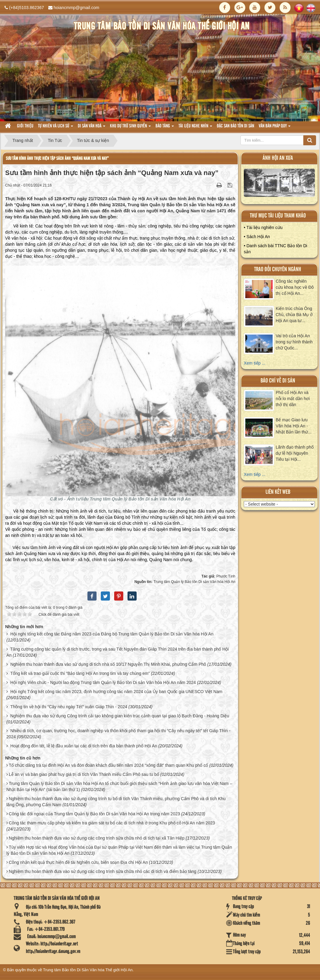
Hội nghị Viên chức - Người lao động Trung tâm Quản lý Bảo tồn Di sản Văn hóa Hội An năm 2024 (103, 682)
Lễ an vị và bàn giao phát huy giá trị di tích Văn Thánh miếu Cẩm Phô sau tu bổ (84, 774)
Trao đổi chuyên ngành (278, 269)
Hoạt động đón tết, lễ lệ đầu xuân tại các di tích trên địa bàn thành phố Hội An (84, 746)
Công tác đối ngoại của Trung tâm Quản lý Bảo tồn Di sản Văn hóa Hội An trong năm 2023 (94, 814)
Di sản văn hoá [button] (92, 128)
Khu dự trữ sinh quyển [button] (130, 128)
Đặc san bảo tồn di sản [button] (235, 126)
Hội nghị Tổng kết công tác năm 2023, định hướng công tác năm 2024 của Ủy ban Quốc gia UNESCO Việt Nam (116, 692)
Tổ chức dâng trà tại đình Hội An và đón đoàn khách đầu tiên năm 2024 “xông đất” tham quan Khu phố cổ (109, 765)
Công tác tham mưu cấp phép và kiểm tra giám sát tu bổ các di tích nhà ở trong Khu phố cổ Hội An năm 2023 (112, 823)
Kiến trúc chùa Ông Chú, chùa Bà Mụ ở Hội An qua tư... (294, 315)
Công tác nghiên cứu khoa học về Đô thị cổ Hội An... (295, 287)
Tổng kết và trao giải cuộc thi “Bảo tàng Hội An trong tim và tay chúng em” (80, 673)
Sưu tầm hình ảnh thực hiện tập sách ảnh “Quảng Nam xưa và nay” (57, 158)
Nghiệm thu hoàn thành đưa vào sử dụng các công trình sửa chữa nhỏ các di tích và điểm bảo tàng (103, 871)
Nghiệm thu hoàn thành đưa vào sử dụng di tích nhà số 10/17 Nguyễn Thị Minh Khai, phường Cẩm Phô (108, 664)
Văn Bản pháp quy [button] (275, 128)
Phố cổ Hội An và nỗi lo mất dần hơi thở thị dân (293, 399)
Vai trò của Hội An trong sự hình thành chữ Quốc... (294, 342)
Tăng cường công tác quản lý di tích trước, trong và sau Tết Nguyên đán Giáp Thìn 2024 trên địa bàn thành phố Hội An (117, 652)
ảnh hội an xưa (278, 158)
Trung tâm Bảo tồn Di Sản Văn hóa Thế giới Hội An (88, 970)
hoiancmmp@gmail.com (77, 8)
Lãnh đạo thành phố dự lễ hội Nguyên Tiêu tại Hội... (295, 453)
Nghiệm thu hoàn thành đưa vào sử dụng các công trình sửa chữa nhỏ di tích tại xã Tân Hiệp (97, 838)
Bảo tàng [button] (165, 128)
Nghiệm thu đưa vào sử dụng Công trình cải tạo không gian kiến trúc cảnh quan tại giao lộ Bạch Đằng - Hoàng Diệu (120, 716)
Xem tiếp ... (255, 363)
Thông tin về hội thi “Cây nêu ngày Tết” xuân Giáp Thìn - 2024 (69, 707)
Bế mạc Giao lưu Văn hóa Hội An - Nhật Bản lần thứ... (294, 426)
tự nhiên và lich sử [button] (56, 128)
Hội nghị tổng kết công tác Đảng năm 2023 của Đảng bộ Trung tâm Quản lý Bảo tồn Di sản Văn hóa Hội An (112, 634)
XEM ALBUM (279, 184)
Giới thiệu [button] (25, 126)
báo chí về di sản (278, 381)
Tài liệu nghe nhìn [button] (195, 128)
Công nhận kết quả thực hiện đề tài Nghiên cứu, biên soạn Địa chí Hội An (78, 862)
